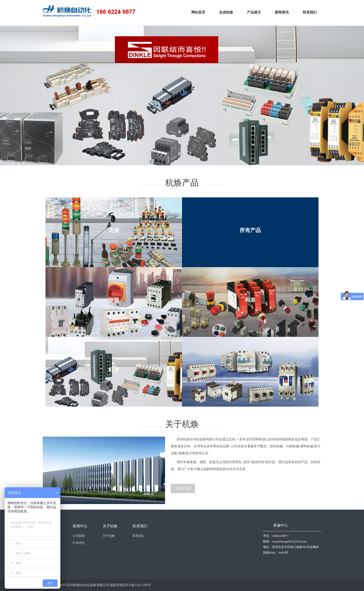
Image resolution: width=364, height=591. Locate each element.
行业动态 (79, 543)
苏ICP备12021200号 (137, 585)
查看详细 (183, 488)
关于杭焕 (109, 536)
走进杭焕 (226, 12)
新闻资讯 (282, 12)
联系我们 (310, 12)
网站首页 (198, 12)
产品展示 (254, 12)
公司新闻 (79, 536)
